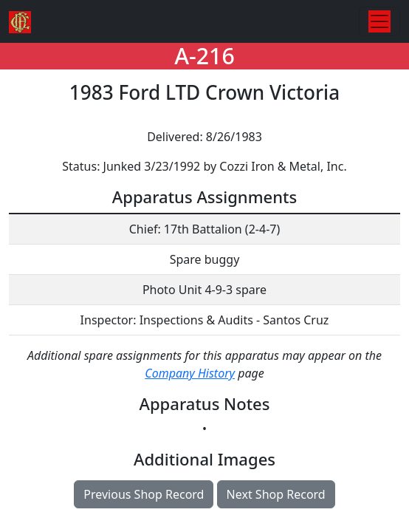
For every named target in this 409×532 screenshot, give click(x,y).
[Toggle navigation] (379, 21)
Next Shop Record (276, 494)
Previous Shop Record (144, 494)
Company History (190, 373)
